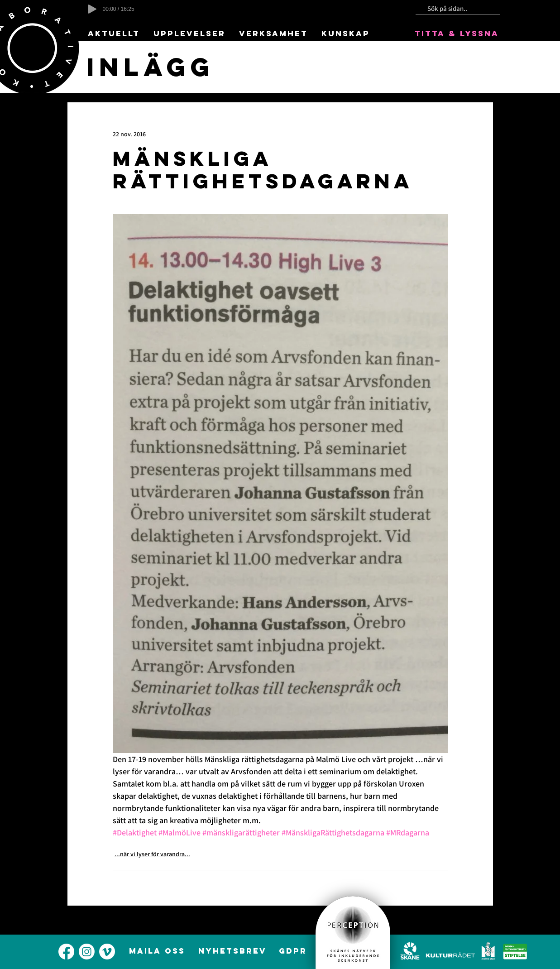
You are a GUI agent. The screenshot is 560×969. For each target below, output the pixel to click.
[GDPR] (294, 951)
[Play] (92, 9)
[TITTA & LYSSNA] (458, 34)
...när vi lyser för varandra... (152, 854)
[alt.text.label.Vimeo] (107, 952)
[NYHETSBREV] (234, 951)
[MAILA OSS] (158, 951)
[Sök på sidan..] (454, 9)
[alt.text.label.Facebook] (66, 952)
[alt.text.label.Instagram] (87, 952)
